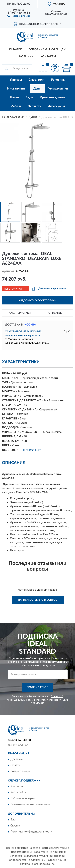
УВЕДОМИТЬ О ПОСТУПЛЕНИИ (37, 300)
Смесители (36, 80)
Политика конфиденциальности (31, 832)
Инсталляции (17, 89)
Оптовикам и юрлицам (47, 50)
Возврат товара (20, 771)
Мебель (16, 106)
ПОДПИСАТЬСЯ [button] (37, 687)
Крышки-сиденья (52, 97)
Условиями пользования (48, 700)
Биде (29, 97)
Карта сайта (18, 793)
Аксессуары (56, 106)
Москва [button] (30, 325)
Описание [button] (55, 313)
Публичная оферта (22, 799)
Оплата (15, 765)
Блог (13, 820)
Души (37, 89)
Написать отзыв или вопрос (38, 600)
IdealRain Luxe (32, 450)
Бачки (14, 97)
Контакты (48, 57)
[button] (19, 16)
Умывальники (58, 89)
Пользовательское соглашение (30, 805)
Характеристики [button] (20, 313)
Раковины (58, 80)
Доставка (16, 759)
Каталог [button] (15, 50)
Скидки (15, 826)
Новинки (26, 57)
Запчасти (35, 106)
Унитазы (16, 80)
